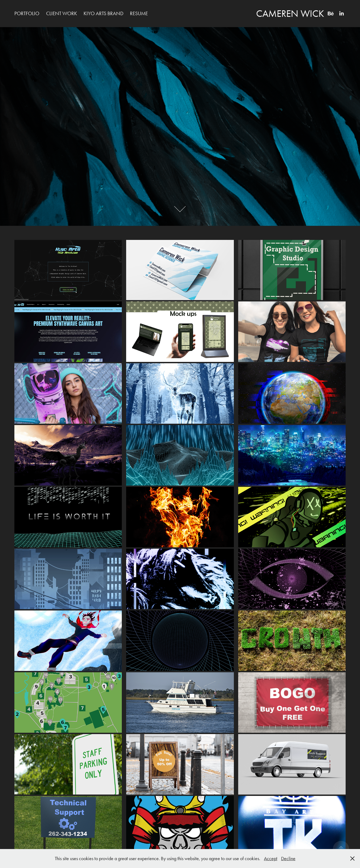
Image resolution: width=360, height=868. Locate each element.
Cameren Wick (290, 14)
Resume (139, 13)
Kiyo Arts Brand (103, 13)
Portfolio (27, 13)
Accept (271, 859)
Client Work (62, 13)
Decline (288, 859)
